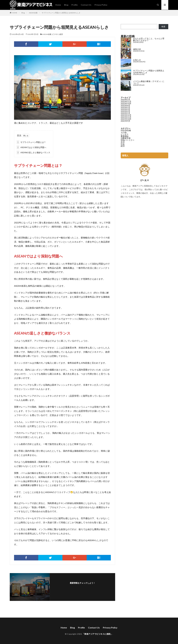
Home (58, 5)
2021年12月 (126, 115)
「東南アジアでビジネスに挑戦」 (97, 634)
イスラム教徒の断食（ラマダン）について (149, 82)
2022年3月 (125, 109)
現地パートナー (128, 140)
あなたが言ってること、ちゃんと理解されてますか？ (149, 39)
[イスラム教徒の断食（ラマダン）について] (126, 86)
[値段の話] (126, 54)
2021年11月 (126, 117)
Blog (66, 5)
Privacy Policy (101, 5)
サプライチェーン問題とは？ (31, 142)
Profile (75, 5)
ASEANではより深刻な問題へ (31, 147)
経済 (61, 34)
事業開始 (125, 136)
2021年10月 (126, 119)
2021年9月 (125, 121)
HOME (15, 13)
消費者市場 (126, 138)
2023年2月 (125, 99)
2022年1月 (125, 113)
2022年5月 (125, 107)
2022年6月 (125, 105)
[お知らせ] (126, 64)
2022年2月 (125, 111)
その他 (124, 132)
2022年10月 (126, 103)
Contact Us (86, 5)
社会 (123, 144)
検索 (163, 26)
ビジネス (55, 34)
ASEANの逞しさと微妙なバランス (33, 152)
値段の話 (137, 49)
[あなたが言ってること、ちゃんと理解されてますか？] (126, 43)
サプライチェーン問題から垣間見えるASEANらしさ (61, 13)
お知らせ (137, 60)
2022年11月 (126, 101)
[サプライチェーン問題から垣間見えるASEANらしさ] (126, 75)
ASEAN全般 (33, 13)
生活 (123, 142)
